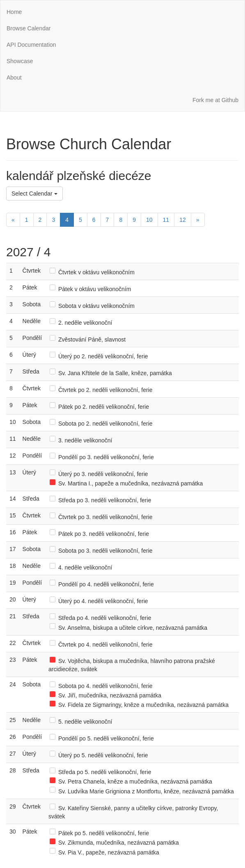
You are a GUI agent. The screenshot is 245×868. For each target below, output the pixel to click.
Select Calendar (34, 194)
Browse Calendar (29, 28)
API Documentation (31, 45)
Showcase (20, 61)
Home (14, 12)
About (14, 77)
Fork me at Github (215, 100)
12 (183, 220)
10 (149, 220)
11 (166, 220)
